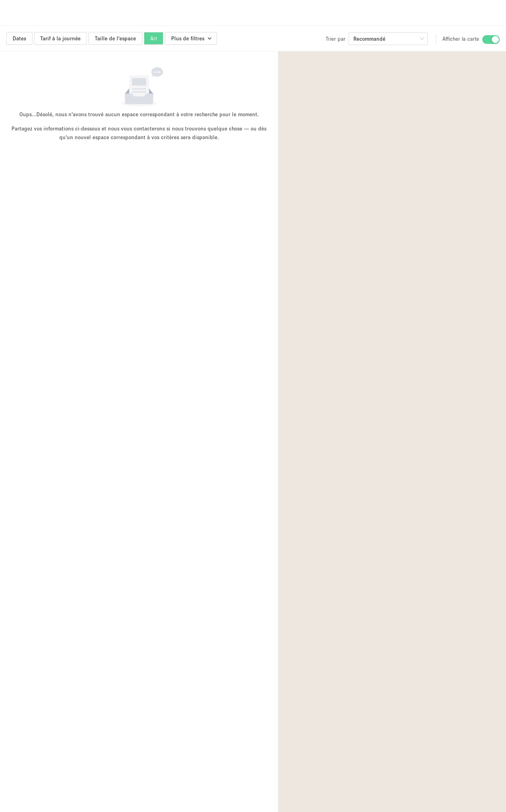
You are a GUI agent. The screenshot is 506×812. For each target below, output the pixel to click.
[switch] (491, 40)
